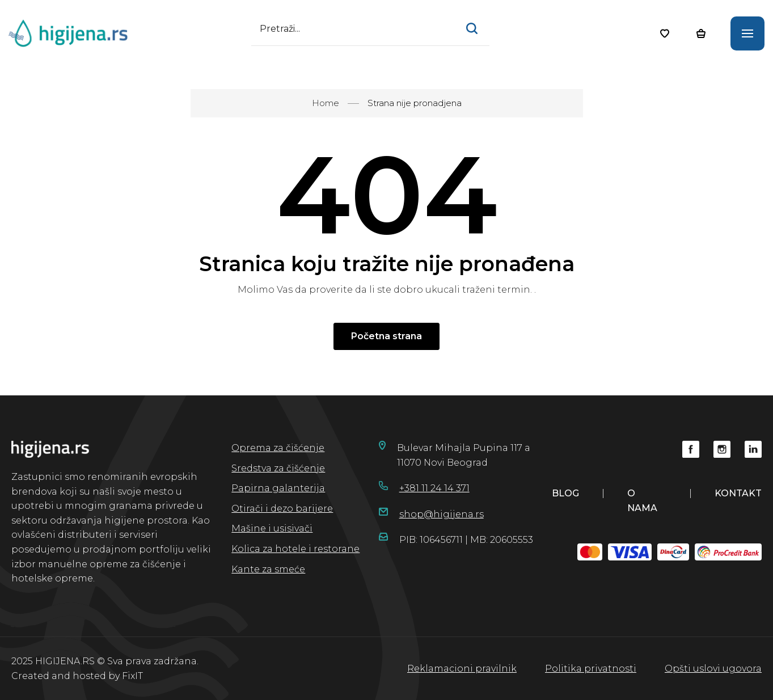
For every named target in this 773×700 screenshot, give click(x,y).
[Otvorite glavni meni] (747, 33)
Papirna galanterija (278, 488)
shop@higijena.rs (442, 514)
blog (565, 493)
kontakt (738, 493)
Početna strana (386, 336)
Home (326, 103)
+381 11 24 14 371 (434, 488)
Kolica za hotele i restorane (295, 549)
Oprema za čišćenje (278, 448)
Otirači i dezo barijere (282, 509)
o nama (642, 501)
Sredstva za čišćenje (278, 468)
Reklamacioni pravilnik (462, 669)
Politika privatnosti (591, 669)
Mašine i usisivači (272, 528)
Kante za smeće (268, 569)
